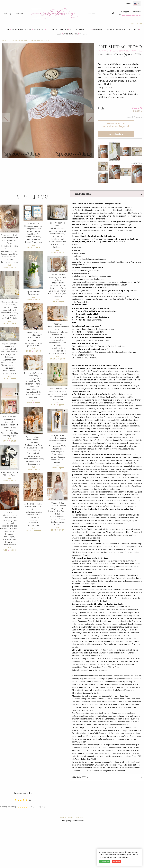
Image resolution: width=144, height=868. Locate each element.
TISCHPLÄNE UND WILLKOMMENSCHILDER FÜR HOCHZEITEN (116, 30)
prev (6, 117)
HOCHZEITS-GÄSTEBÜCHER (57, 30)
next (90, 117)
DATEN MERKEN (39, 30)
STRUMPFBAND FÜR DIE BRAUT (40, 40)
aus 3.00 (7, 549)
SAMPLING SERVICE (70, 34)
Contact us (83, 34)
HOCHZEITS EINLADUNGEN (21, 30)
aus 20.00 (7, 266)
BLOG (59, 34)
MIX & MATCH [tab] (80, 777)
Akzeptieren (105, 862)
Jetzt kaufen (116, 134)
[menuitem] (7, 30)
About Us (63, 817)
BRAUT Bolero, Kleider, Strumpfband (14, 40)
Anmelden (137, 12)
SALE (7, 30)
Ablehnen (116, 862)
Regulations (80, 817)
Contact (71, 817)
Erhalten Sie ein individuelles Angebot (116, 125)
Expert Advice (137, 24)
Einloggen (125, 12)
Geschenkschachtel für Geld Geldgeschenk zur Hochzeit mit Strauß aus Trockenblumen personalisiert (57, 394)
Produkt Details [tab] (81, 194)
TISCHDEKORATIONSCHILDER (80, 30)
